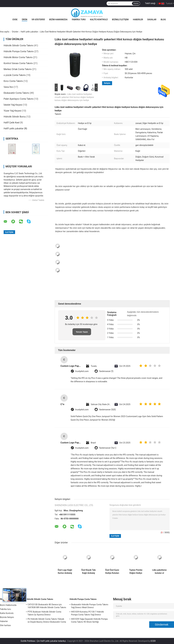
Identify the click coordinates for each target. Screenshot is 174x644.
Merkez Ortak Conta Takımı (18, 69)
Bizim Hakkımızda (58, 20)
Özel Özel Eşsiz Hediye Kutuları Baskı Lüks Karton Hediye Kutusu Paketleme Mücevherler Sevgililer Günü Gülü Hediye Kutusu (112, 572)
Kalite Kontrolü (99, 20)
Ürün (24, 20)
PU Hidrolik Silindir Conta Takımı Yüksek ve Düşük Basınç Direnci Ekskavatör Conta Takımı (47, 621)
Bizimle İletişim (120, 20)
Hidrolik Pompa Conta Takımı (19, 51)
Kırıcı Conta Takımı (13, 81)
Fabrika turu (79, 20)
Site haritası (5, 625)
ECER (153, 641)
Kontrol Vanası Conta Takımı (18, 63)
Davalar (152, 20)
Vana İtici (8, 87)
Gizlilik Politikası (28, 641)
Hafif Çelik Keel (12, 123)
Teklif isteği (150, 3)
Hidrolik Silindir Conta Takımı (18, 45)
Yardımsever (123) (107, 410)
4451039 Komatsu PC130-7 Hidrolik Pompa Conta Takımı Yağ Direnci (87, 613)
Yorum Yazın (82, 332)
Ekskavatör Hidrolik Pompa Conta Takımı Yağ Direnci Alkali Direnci (90, 606)
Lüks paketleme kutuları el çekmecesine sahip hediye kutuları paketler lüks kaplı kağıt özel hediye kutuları (159, 572)
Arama (136, 3)
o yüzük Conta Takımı (15, 75)
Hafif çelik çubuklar (29, 32)
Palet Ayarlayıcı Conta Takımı (19, 99)
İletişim (107, 83)
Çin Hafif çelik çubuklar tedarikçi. (52, 641)
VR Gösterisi (38, 20)
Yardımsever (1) (106, 371)
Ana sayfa (4, 32)
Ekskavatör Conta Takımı (16, 93)
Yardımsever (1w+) (108, 448)
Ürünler (15, 32)
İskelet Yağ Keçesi (13, 105)
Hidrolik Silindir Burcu (15, 117)
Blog (163, 20)
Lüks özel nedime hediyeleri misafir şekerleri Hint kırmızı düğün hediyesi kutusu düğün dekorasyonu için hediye (74, 97)
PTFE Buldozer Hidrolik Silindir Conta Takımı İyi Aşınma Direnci (44, 613)
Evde (15, 20)
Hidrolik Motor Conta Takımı (18, 57)
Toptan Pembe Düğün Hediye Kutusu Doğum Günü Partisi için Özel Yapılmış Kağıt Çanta (136, 572)
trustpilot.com (82, 371)
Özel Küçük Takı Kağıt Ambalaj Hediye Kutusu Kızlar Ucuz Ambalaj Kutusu (88, 572)
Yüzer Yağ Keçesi (12, 111)
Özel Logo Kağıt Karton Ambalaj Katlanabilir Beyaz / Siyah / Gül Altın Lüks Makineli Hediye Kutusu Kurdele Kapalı (65, 572)
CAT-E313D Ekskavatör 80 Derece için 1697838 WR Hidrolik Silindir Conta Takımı (47, 606)
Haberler (138, 20)
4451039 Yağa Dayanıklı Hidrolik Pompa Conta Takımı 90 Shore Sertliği (89, 620)
